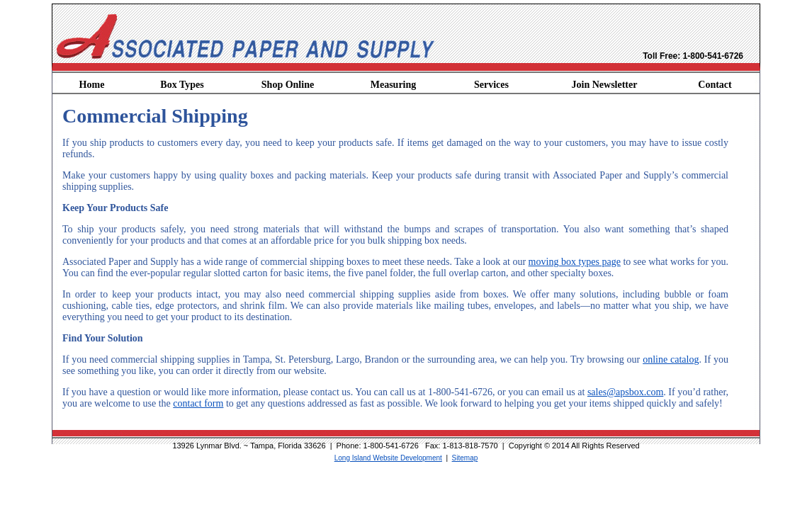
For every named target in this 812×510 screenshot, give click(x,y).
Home (92, 85)
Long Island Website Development (388, 458)
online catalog (671, 359)
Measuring (394, 85)
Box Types (182, 85)
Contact (715, 85)
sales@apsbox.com (625, 392)
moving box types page (575, 262)
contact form (198, 403)
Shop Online (288, 85)
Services (491, 85)
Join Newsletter (605, 85)
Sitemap (465, 458)
